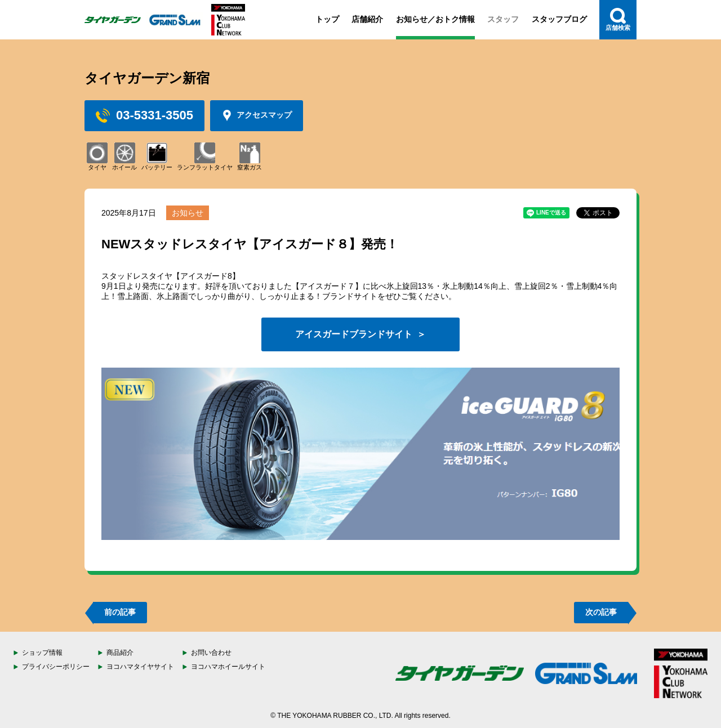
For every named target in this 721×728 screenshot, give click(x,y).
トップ (327, 19)
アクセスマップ (257, 115)
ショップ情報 (42, 653)
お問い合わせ (211, 653)
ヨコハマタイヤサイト (140, 667)
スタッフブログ (559, 19)
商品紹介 (120, 653)
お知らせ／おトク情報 (435, 19)
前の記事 (120, 612)
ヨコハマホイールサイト (228, 667)
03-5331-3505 (144, 115)
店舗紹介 (367, 19)
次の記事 (601, 612)
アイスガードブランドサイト (354, 334)
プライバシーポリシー (56, 667)
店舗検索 (618, 19)
